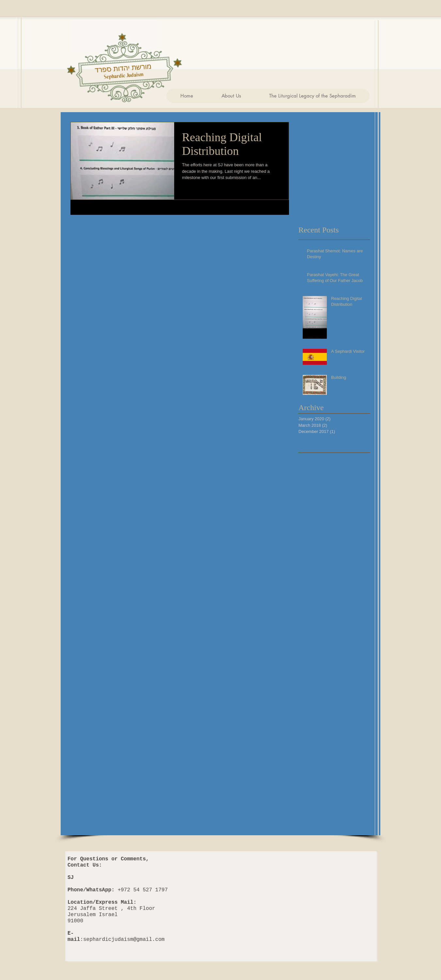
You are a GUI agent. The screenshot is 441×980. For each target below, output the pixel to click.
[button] (231, 96)
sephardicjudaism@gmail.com (124, 940)
